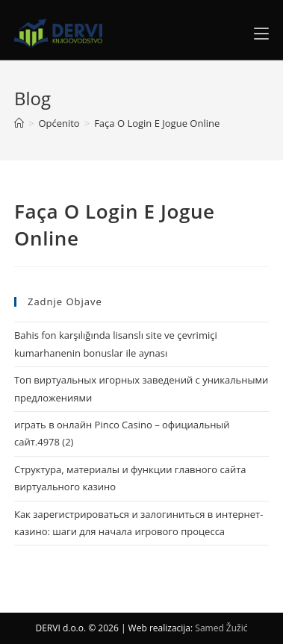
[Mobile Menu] (261, 34)
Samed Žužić (221, 628)
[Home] (19, 123)
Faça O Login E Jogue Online (157, 123)
